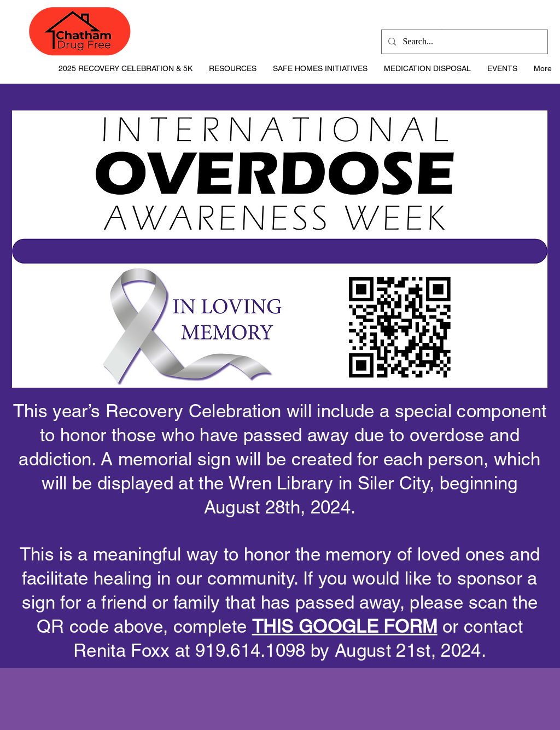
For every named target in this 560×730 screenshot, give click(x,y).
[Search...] (463, 42)
